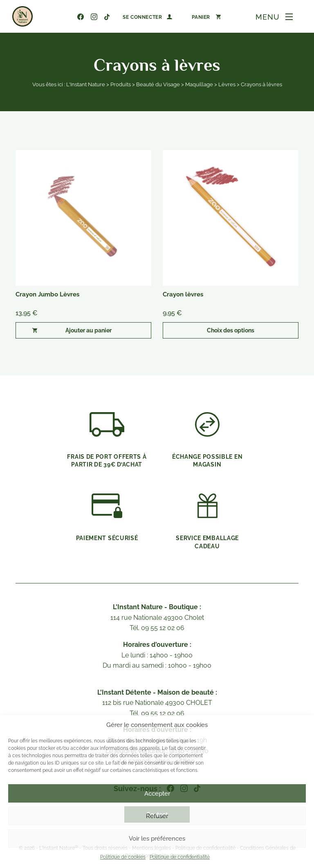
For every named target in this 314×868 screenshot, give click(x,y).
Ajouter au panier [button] (89, 330)
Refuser (157, 816)
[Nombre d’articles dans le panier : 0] (206, 17)
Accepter (157, 794)
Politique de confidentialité (180, 857)
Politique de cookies (123, 857)
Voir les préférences (157, 839)
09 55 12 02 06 (68, 17)
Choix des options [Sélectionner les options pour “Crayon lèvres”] (231, 330)
